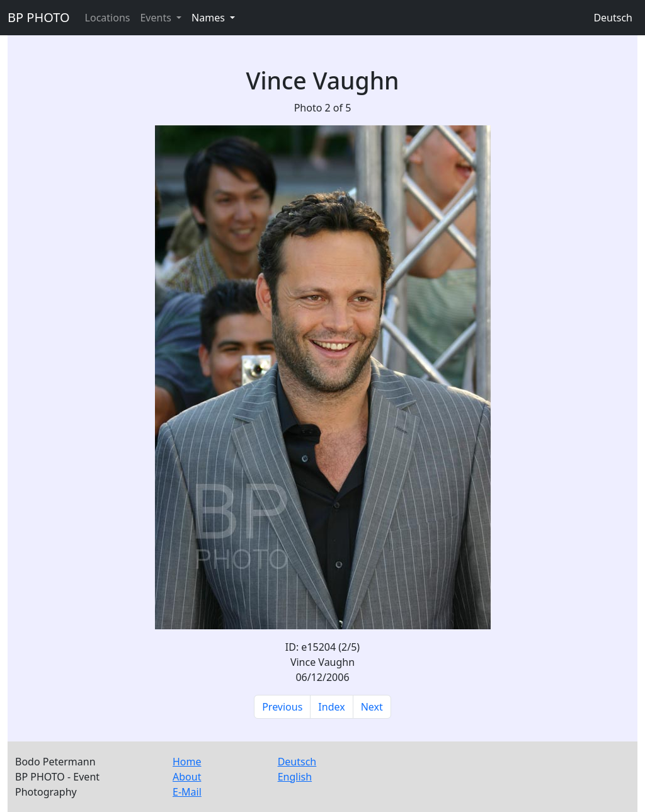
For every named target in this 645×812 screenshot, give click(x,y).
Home (187, 762)
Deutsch (613, 18)
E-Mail (187, 792)
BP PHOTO (39, 17)
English (295, 777)
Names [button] (209, 18)
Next (372, 707)
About (187, 777)
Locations (108, 18)
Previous (282, 707)
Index (331, 707)
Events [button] (157, 18)
